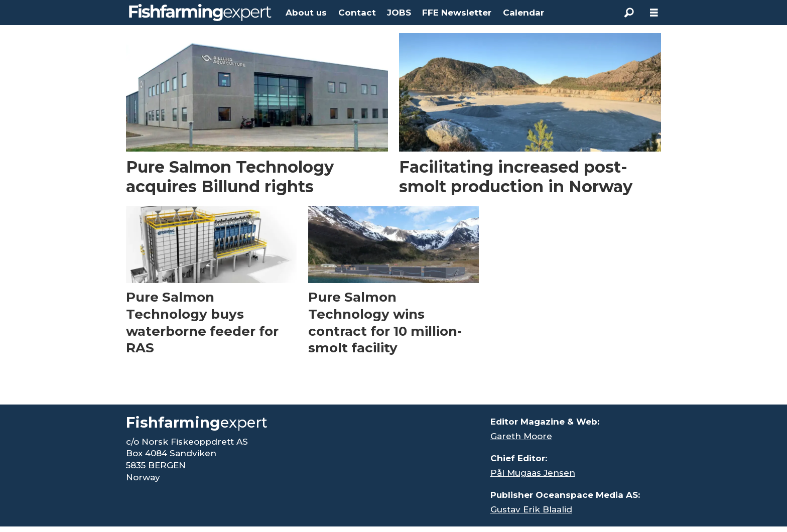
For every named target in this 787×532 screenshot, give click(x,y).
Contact (357, 13)
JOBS (399, 13)
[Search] (629, 13)
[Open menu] (654, 13)
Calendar (523, 13)
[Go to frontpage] (200, 13)
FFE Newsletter (457, 13)
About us (306, 13)
